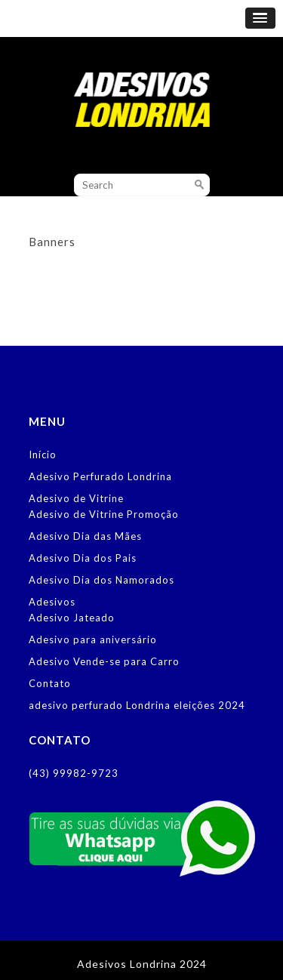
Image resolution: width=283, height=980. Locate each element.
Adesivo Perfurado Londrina (100, 476)
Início (43, 455)
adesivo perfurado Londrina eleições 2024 (137, 705)
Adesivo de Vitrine (76, 498)
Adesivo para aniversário (93, 639)
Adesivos (52, 602)
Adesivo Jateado (72, 618)
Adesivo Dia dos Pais (83, 558)
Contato (50, 683)
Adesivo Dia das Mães (85, 536)
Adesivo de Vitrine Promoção (104, 514)
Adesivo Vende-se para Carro (104, 661)
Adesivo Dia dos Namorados (102, 580)
